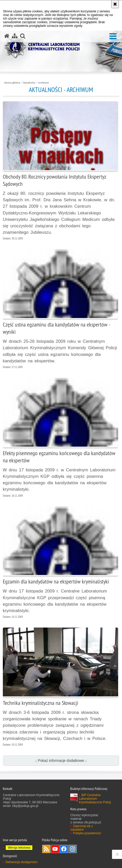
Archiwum (44, 83)
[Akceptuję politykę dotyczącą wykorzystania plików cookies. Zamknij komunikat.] (115, 4)
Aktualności (29, 83)
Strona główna (12, 83)
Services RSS (46, 849)
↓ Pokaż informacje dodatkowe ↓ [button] (61, 761)
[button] (113, 36)
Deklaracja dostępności (21, 862)
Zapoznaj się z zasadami (81, 828)
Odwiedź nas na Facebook (64, 849)
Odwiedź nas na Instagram (73, 849)
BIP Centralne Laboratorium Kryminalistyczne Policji (95, 799)
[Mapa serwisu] (15, 36)
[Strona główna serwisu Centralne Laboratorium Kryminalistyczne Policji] (7, 36)
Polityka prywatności (87, 833)
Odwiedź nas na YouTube (55, 849)
